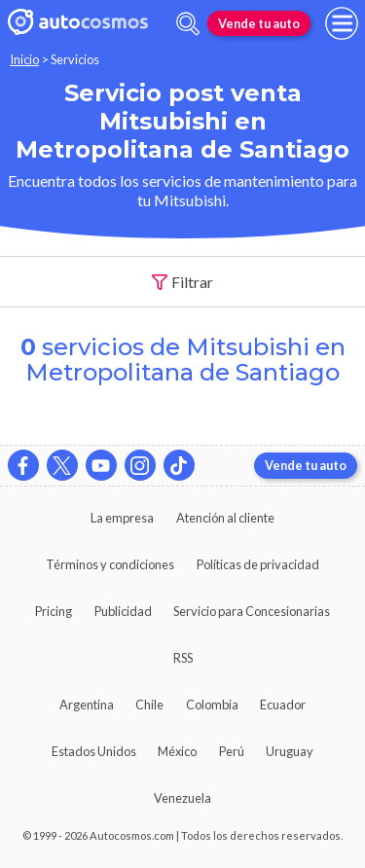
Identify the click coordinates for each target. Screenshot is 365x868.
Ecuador (283, 705)
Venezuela (182, 798)
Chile (149, 705)
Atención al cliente (225, 518)
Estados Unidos (94, 751)
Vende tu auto (259, 23)
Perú (232, 751)
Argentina (87, 705)
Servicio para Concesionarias (252, 611)
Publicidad (123, 611)
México (177, 751)
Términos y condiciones (110, 564)
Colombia (212, 705)
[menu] (342, 23)
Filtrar (183, 283)
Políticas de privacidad (258, 564)
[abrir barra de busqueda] (188, 24)
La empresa (122, 518)
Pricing (54, 611)
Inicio (24, 59)
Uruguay (290, 751)
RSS (183, 658)
